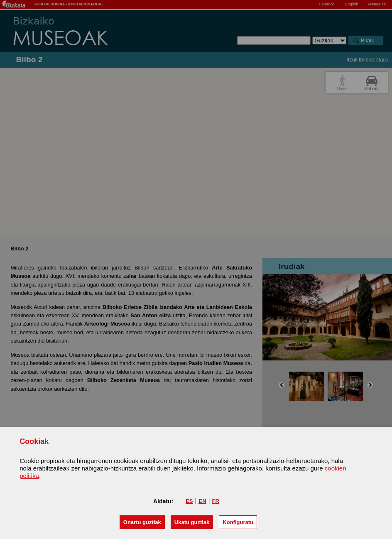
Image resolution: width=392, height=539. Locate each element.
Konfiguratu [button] (238, 522)
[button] (142, 522)
